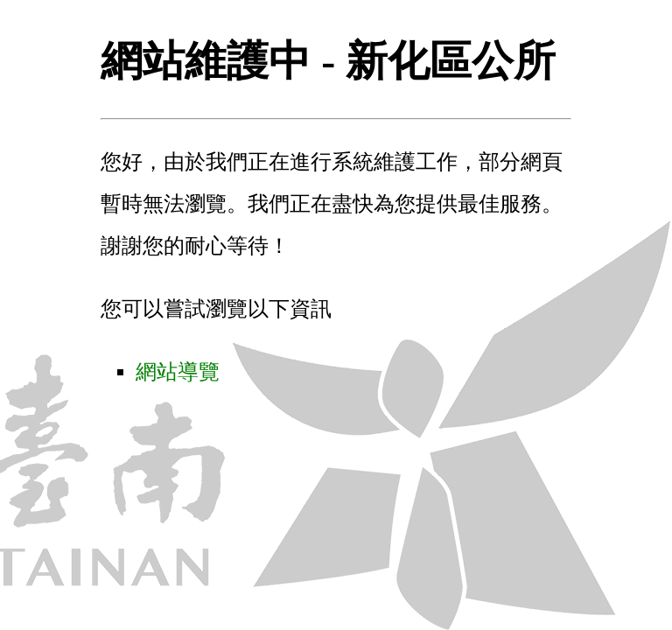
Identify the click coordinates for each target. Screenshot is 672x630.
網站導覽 (178, 372)
